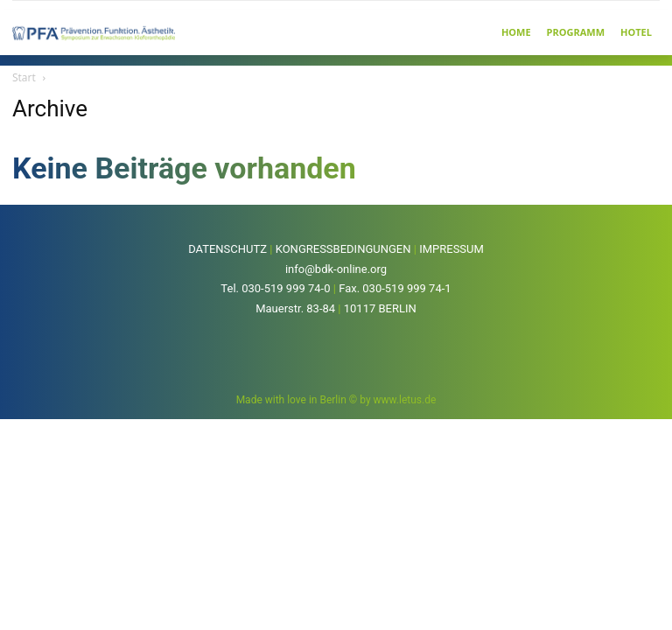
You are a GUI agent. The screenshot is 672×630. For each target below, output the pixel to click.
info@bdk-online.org (336, 269)
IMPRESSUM (451, 249)
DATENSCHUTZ (227, 249)
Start (24, 77)
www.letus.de (405, 400)
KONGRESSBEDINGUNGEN (343, 249)
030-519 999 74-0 (286, 288)
